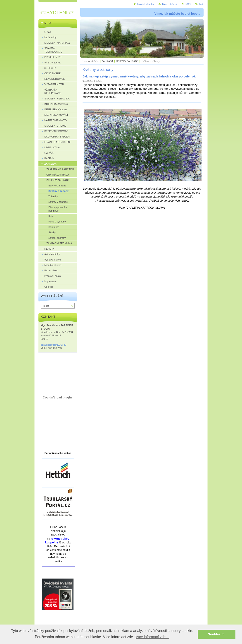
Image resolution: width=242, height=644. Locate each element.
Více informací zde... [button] (152, 637)
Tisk (201, 4)
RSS (188, 4)
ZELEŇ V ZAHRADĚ (127, 61)
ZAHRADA (107, 61)
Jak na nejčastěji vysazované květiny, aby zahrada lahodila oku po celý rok (139, 76)
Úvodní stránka (91, 61)
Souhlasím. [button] (217, 634)
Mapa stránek (170, 4)
